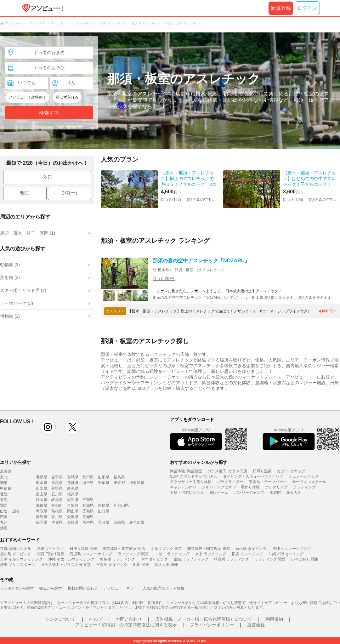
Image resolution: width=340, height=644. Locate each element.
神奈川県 (137, 483)
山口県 (104, 511)
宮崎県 (119, 522)
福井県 (73, 494)
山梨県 (42, 488)
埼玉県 (88, 483)
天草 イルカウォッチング (21, 559)
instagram (48, 427)
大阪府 (73, 505)
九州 (4, 522)
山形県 (104, 477)
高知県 (88, 517)
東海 (4, 500)
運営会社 (256, 625)
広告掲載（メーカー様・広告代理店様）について (204, 619)
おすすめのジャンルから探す (199, 462)
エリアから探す (15, 462)
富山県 (42, 494)
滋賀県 (42, 505)
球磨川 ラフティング (231, 559)
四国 (4, 517)
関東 (4, 483)
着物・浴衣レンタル (187, 493)
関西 (4, 505)
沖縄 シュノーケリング (292, 549)
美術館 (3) (10, 277)
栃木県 (42, 483)
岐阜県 (57, 500)
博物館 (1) (10, 316)
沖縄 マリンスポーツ (17, 565)
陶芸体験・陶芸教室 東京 (209, 549)
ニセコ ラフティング (172, 554)
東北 (4, 477)
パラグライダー (230, 482)
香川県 (57, 517)
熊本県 (88, 522)
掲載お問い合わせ (83, 588)
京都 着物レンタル (16, 549)
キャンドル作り (183, 487)
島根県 (57, 511)
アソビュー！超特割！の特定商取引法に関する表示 (126, 625)
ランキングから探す (17, 588)
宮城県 (73, 477)
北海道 (6, 471)
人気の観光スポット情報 (163, 588)
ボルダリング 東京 (166, 549)
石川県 (57, 494)
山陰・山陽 (9, 511)
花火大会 (294, 493)
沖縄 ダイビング (51, 549)
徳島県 (42, 517)
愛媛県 (73, 517)
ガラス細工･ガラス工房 (227, 471)
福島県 (119, 477)
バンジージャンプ (249, 493)
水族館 (275, 493)
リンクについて (60, 619)
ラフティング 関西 (270, 559)
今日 (47, 177)
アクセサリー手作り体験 (191, 482)
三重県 (88, 500)
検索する (49, 113)
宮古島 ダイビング (112, 565)
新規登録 (281, 8)
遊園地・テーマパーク (268, 482)
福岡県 (42, 522)
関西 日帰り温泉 (51, 554)
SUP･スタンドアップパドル (194, 476)
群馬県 (57, 483)
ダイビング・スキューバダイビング (253, 476)
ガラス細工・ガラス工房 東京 (66, 565)
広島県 (88, 511)
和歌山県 (121, 505)
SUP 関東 (141, 565)
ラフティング (304, 487)
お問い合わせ (129, 619)
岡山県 (73, 511)
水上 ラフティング (210, 554)
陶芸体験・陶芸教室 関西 (124, 549)
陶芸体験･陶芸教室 (186, 471)
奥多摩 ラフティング (117, 559)
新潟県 (73, 488)
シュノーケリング (304, 476)
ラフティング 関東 (133, 554)
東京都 (119, 483)
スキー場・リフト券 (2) (23, 290)
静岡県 (42, 500)
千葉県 (104, 483)
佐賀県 (57, 522)
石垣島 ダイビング (251, 549)
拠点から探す (51, 588)
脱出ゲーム (219, 493)
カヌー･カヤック (291, 471)
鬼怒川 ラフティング (191, 559)
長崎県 (73, 522)
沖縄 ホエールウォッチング (71, 559)
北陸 (4, 494)
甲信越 (6, 488)
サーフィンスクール (309, 482)
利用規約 (274, 619)
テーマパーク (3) (17, 303)
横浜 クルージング (247, 554)
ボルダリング (276, 487)
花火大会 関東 (166, 565)
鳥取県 (42, 511)
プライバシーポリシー (212, 625)
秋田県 (88, 477)
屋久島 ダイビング (16, 554)
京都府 (57, 505)
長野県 (57, 488)
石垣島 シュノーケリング (91, 554)
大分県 (104, 522)
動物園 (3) (10, 265)
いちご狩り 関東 (305, 559)
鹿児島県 (137, 522)
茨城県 (73, 483)
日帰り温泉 (262, 471)
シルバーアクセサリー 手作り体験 (231, 487)
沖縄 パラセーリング (286, 554)
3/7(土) (70, 193)
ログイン (307, 8)
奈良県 (104, 505)
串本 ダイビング (154, 559)
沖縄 (4, 528)
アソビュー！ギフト (120, 588)
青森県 (42, 477)
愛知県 (73, 500)
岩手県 (57, 477)
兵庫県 (88, 505)
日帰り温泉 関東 (83, 549)
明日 (25, 193)
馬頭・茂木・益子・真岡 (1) (28, 233)
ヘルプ (96, 619)
